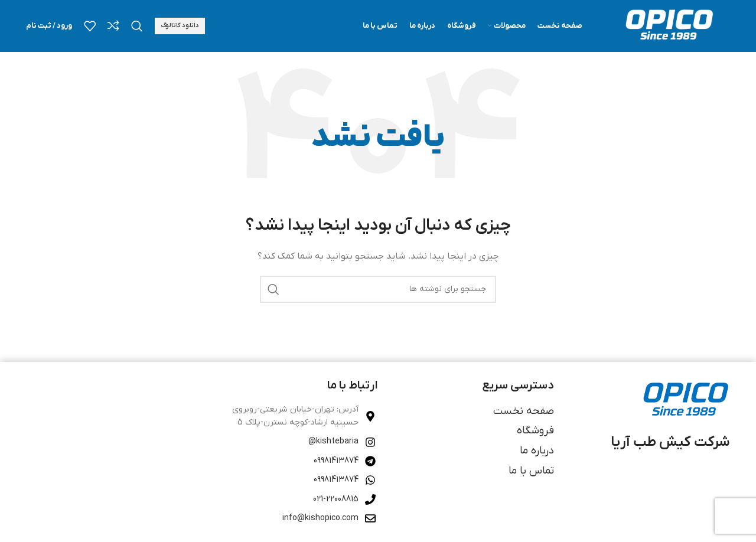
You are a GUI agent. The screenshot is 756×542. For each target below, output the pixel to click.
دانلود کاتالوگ (180, 26)
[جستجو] (137, 27)
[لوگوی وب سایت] (668, 26)
